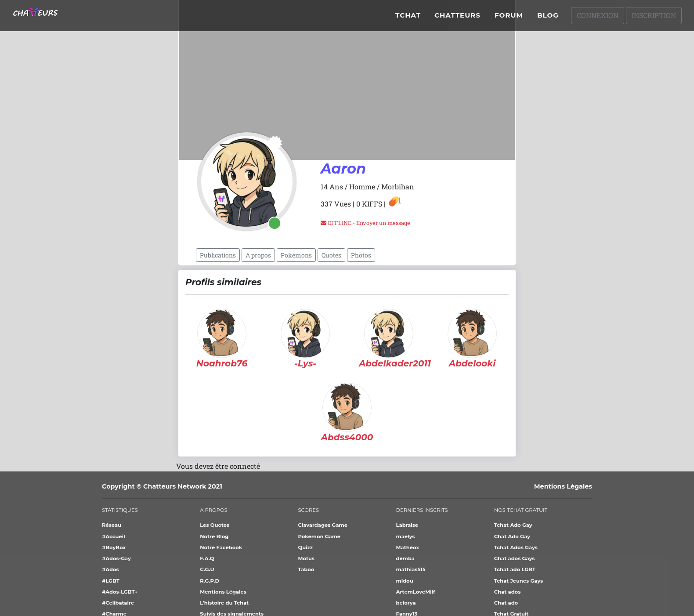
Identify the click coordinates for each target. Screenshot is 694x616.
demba (405, 558)
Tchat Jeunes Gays (519, 581)
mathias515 (411, 569)
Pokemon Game (319, 536)
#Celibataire (118, 603)
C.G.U (207, 569)
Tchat (408, 19)
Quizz (305, 547)
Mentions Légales (563, 486)
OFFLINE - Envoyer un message (365, 223)
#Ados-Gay (116, 558)
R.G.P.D (210, 581)
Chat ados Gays (515, 558)
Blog (548, 19)
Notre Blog (214, 536)
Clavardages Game (323, 525)
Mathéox (408, 547)
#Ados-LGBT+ (120, 592)
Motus (306, 558)
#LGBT (111, 581)
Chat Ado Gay (512, 536)
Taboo (306, 569)
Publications (218, 255)
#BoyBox (114, 547)
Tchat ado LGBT (515, 569)
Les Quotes (215, 525)
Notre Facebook (221, 547)
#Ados (110, 569)
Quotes (331, 255)
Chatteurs (457, 19)
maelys (406, 536)
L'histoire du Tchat (224, 603)
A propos (258, 255)
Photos (361, 255)
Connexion (598, 19)
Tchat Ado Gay (513, 525)
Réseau (112, 525)
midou (405, 581)
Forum (509, 19)
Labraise (407, 525)
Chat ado (506, 603)
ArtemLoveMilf (416, 592)
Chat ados (507, 592)
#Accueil (114, 536)
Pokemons (296, 255)
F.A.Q (207, 558)
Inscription (654, 19)
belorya (406, 603)
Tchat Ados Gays (516, 547)
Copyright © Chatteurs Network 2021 (162, 486)
